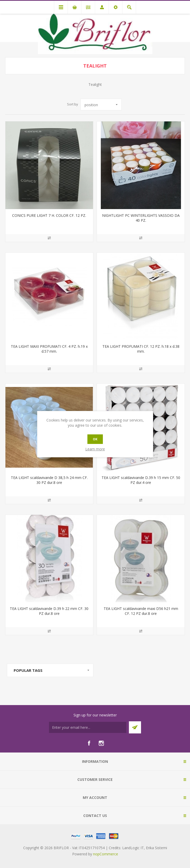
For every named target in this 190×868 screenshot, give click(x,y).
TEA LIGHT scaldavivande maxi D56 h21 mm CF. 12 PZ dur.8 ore (141, 611)
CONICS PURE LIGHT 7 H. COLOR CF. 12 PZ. (49, 215)
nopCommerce (106, 854)
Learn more (95, 449)
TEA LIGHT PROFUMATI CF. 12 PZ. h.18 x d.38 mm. (141, 349)
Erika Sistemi (156, 848)
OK (95, 439)
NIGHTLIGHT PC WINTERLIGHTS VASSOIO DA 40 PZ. (141, 218)
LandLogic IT (133, 848)
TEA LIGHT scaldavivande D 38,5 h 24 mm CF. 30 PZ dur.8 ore (49, 480)
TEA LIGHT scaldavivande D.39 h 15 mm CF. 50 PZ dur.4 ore (141, 480)
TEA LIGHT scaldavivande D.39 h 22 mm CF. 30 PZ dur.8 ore (49, 611)
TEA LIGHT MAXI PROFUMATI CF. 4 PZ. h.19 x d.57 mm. (49, 349)
